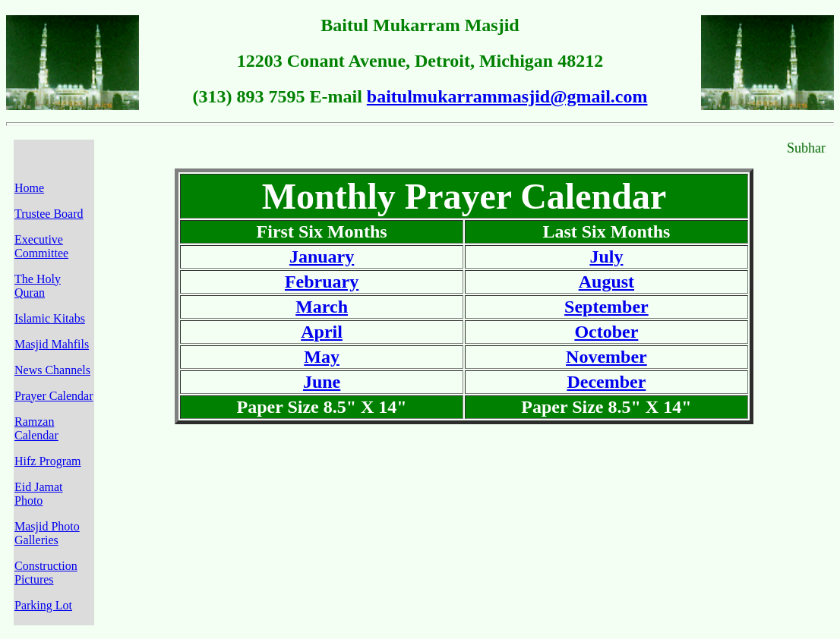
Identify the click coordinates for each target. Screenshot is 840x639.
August (606, 282)
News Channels (52, 370)
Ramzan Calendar (36, 428)
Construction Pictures (46, 573)
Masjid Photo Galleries (47, 533)
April (322, 332)
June (322, 382)
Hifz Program (48, 461)
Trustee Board (49, 214)
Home (29, 188)
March (322, 307)
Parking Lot (43, 605)
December (606, 382)
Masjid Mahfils (52, 344)
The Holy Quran (38, 286)
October (606, 332)
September (606, 307)
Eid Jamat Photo (39, 494)
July (606, 257)
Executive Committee (41, 246)
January (322, 257)
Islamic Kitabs (50, 318)
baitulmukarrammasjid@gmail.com (507, 96)
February (322, 282)
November (606, 357)
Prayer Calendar (54, 396)
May (322, 357)
